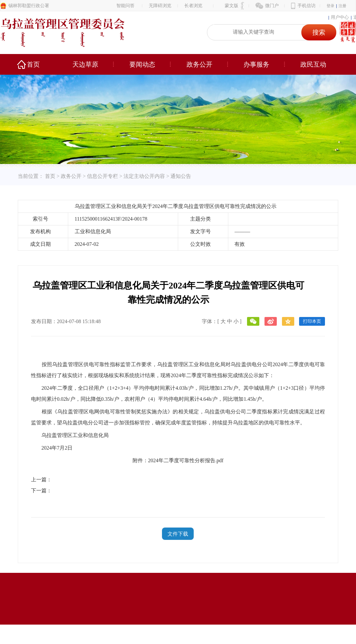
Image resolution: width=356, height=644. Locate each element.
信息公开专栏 (102, 176)
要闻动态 (142, 64)
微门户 (272, 6)
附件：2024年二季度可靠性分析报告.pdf (178, 460)
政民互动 (313, 64)
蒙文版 (232, 6)
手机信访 (307, 6)
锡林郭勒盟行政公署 (29, 6)
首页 (33, 64)
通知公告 (181, 176)
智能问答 (125, 6)
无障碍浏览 (160, 6)
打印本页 (312, 321)
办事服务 (256, 64)
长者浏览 (193, 6)
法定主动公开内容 (144, 176)
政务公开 (200, 64)
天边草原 (85, 64)
